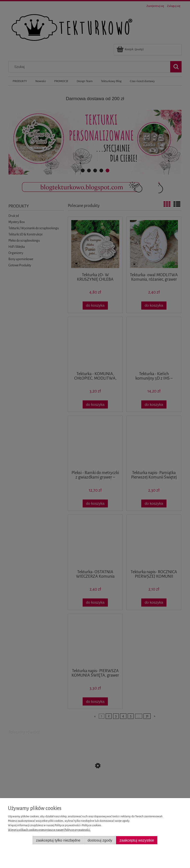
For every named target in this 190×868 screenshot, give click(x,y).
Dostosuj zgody (100, 840)
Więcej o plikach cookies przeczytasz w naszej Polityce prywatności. (49, 830)
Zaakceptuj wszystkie (137, 840)
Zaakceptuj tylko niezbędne (58, 840)
